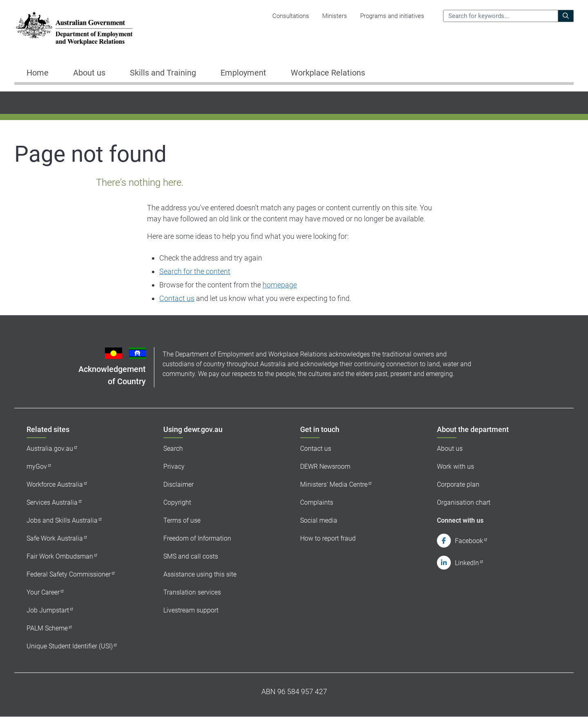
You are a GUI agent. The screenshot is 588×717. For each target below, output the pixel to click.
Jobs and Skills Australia (62, 520)
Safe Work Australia (55, 538)
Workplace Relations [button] (328, 73)
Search (173, 449)
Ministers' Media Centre (334, 484)
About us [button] (89, 73)
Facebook (469, 541)
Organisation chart (464, 502)
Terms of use (182, 520)
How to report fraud (328, 538)
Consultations (291, 16)
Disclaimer (178, 484)
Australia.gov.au (50, 449)
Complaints (317, 502)
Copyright (177, 502)
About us (450, 449)
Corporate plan (458, 484)
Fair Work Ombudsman (60, 556)
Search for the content (195, 271)
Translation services (192, 592)
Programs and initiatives (392, 16)
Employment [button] (243, 73)
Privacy (174, 466)
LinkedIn (467, 563)
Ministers (335, 16)
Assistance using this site (200, 574)
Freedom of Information (197, 538)
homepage (280, 285)
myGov (37, 466)
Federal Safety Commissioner (69, 574)
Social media (319, 520)
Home (38, 73)
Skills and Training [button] (163, 73)
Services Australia (52, 502)
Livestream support (191, 610)
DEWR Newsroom (325, 466)
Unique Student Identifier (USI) (70, 646)
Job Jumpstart (48, 610)
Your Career (43, 592)
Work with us (455, 466)
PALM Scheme (47, 628)
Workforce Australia (55, 484)
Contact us (177, 298)
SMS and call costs (191, 556)
